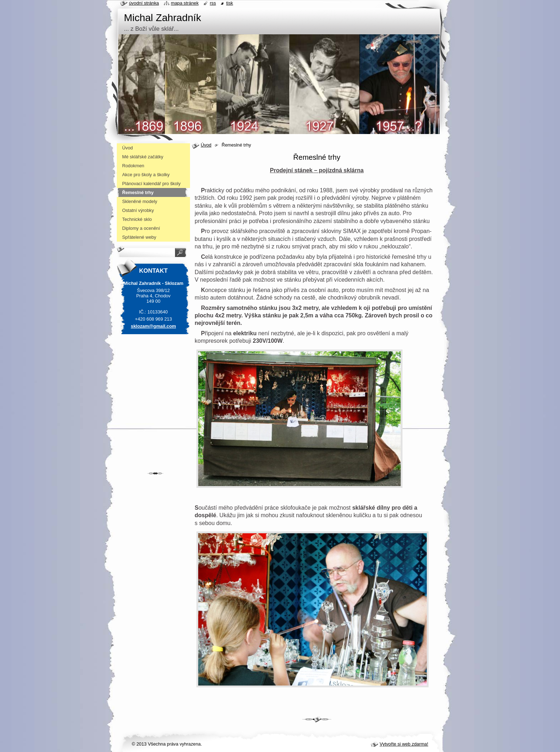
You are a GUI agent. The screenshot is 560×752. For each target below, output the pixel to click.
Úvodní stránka (144, 3)
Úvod (206, 145)
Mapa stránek (185, 3)
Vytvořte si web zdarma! (404, 744)
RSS (213, 3)
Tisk (229, 3)
